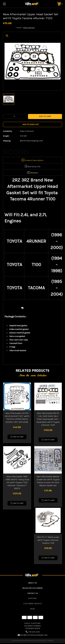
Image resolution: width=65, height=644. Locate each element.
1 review (19, 28)
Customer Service (33, 604)
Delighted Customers (32, 588)
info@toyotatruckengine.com (34, 635)
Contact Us (33, 593)
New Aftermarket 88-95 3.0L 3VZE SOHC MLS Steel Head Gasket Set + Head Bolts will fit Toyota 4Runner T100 (48, 419)
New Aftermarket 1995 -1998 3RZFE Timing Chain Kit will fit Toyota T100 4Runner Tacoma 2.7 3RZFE (17, 482)
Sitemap (50, 641)
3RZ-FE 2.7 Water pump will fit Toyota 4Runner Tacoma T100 (48, 540)
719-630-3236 (34, 632)
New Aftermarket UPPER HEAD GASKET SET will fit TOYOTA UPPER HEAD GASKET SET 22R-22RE (17, 418)
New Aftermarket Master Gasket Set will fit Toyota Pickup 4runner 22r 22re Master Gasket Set (48, 481)
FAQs (33, 609)
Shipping (32, 598)
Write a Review (29, 28)
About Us (32, 583)
